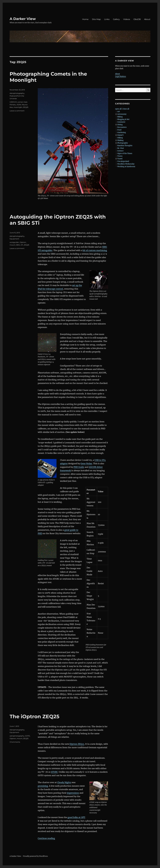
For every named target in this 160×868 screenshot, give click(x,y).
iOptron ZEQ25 (77, 744)
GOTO (27, 736)
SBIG (18, 245)
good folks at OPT (76, 817)
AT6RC (54, 772)
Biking (120, 117)
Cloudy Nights (64, 782)
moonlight (18, 107)
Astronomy (122, 114)
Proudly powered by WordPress (35, 856)
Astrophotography (17, 93)
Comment (121, 122)
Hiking (120, 138)
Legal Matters (121, 76)
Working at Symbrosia (126, 167)
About (147, 19)
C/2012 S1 (13, 102)
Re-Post (121, 148)
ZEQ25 (26, 107)
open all (118, 109)
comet (20, 102)
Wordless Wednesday (126, 164)
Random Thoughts (125, 146)
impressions (73, 793)
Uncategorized (123, 161)
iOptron (23, 242)
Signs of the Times (125, 153)
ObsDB (137, 19)
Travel (120, 159)
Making (120, 140)
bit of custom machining (95, 250)
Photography (123, 143)
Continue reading (46, 838)
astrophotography (17, 736)
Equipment (14, 239)
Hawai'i (120, 135)
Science (120, 151)
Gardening (122, 132)
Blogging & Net (123, 119)
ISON (19, 105)
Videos (127, 19)
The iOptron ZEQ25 (34, 716)
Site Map (96, 19)
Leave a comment (17, 111)
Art (119, 112)
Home (85, 19)
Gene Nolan (86, 464)
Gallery (116, 19)
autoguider (14, 242)
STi (22, 245)
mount (12, 245)
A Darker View (23, 19)
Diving (120, 125)
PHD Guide (79, 467)
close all (126, 109)
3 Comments (15, 742)
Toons (120, 156)
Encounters (122, 127)
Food (119, 130)
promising (43, 786)
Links (107, 19)
